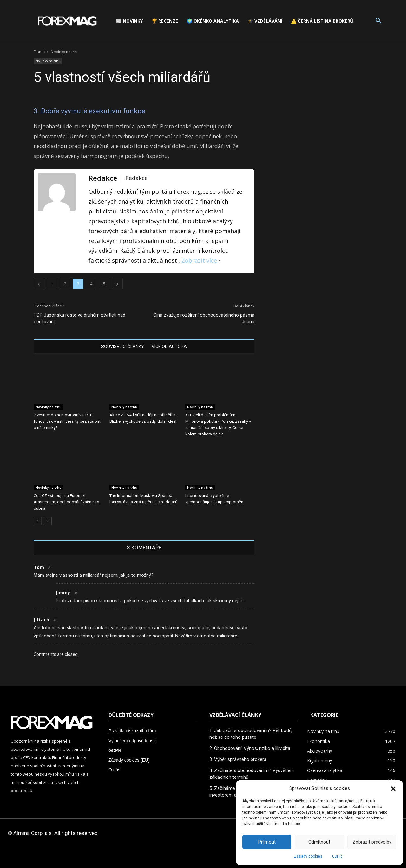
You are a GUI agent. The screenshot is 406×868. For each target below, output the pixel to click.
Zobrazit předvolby (372, 842)
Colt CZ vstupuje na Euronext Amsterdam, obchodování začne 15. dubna (67, 502)
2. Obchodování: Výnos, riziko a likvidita (250, 748)
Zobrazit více (199, 260)
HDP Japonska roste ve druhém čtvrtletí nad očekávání (79, 318)
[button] (393, 789)
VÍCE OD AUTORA (169, 347)
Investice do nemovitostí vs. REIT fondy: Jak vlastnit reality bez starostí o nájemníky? (68, 421)
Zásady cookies (308, 856)
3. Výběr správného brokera (238, 759)
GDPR (337, 856)
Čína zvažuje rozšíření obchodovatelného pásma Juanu (204, 318)
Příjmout (267, 842)
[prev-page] (38, 521)
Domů (39, 52)
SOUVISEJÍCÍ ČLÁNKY (123, 347)
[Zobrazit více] (219, 261)
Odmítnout (319, 842)
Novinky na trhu (48, 61)
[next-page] (48, 521)
